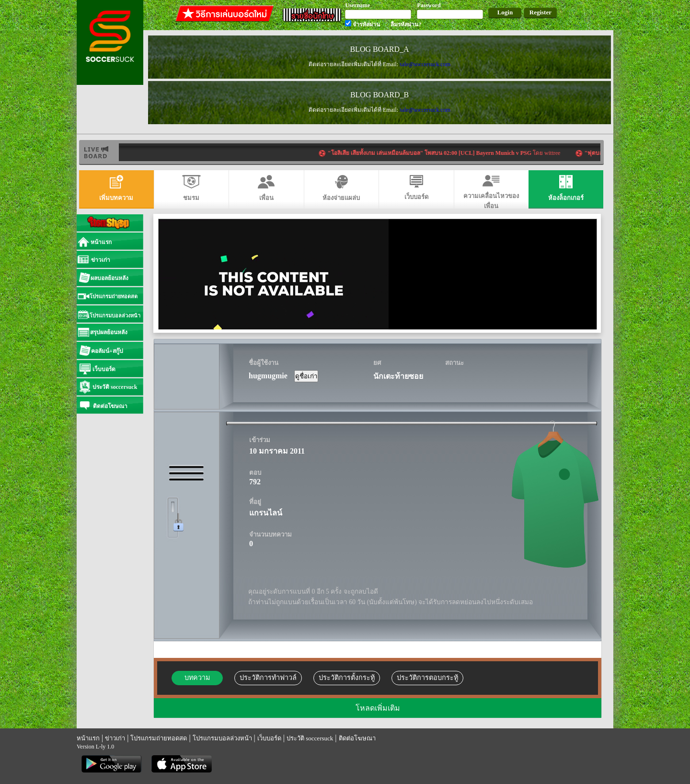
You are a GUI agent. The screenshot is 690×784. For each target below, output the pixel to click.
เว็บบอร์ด (269, 738)
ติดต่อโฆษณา (357, 738)
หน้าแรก (88, 738)
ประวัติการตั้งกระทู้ (347, 678)
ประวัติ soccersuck (310, 738)
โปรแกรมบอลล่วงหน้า (222, 738)
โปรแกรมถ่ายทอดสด (159, 738)
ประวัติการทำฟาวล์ (268, 678)
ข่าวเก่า (115, 738)
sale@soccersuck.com (425, 64)
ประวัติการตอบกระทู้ (427, 678)
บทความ (197, 678)
